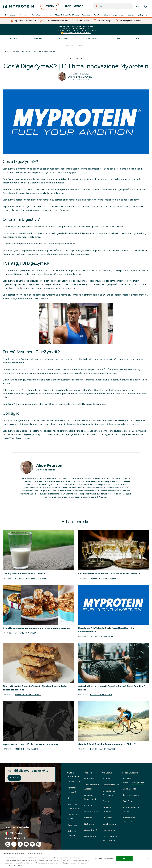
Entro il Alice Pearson (81, 77)
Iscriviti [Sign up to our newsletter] (14, 778)
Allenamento (38, 39)
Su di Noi (107, 778)
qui (105, 497)
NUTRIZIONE (50, 7)
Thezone (15, 52)
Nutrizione (89, 778)
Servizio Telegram (131, 795)
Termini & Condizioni (108, 809)
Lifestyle (117, 39)
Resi (69, 798)
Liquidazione (119, 15)
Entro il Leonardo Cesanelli (31, 578)
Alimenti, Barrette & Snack (67, 15)
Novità (14, 39)
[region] (76, 859)
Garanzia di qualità (111, 785)
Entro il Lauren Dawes (28, 695)
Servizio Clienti (74, 782)
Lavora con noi (109, 830)
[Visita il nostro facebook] (14, 844)
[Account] (138, 6)
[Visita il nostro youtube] (26, 844)
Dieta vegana (90, 836)
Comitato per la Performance (110, 838)
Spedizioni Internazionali (74, 806)
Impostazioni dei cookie (17, 827)
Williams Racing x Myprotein (130, 820)
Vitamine (48, 15)
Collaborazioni (109, 824)
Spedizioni (72, 825)
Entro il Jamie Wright (103, 578)
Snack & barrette (92, 812)
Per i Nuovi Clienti (102, 15)
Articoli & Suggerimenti (90, 797)
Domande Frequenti (72, 790)
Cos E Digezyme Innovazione (43, 52)
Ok (124, 859)
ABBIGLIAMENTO (74, 7)
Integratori (36, 15)
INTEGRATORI (76, 58)
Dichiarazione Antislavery (109, 793)
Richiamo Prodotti (72, 833)
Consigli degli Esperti (137, 15)
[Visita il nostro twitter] (32, 844)
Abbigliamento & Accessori (92, 787)
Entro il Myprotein (26, 633)
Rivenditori (108, 818)
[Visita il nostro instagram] (8, 844)
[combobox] (113, 6)
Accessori (86, 15)
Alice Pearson (49, 465)
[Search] (96, 6)
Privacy (106, 801)
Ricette (139, 39)
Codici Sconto (129, 789)
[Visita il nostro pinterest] (39, 844)
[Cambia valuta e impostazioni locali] (30, 833)
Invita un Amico (134, 781)
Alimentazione (91, 39)
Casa (7, 52)
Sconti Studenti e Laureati (131, 809)
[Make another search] (76, 46)
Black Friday (128, 801)
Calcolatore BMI (92, 830)
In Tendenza (11, 15)
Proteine (23, 15)
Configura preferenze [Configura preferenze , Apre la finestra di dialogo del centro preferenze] (104, 859)
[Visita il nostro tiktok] (20, 844)
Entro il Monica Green (28, 749)
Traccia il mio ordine (73, 817)
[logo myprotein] (18, 6)
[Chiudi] (148, 858)
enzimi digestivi (63, 179)
